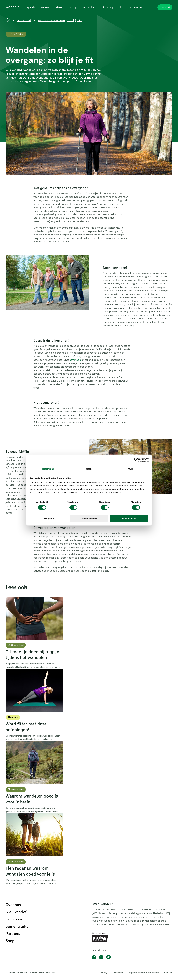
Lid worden (15, 919)
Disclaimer (118, 973)
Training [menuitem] (72, 7)
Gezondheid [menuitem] (89, 7)
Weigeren (49, 519)
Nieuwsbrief (16, 912)
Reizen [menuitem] (58, 7)
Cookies (168, 973)
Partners (13, 934)
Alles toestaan (129, 519)
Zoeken (163, 7)
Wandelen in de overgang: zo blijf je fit (60, 20)
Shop (10, 941)
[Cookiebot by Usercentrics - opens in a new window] (136, 460)
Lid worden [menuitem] (137, 7)
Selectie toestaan (89, 519)
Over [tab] (131, 469)
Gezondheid (24, 20)
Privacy (104, 973)
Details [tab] (89, 469)
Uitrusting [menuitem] (107, 7)
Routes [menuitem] (45, 7)
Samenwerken (18, 927)
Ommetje (75, 360)
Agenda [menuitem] (31, 7)
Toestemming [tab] (47, 469)
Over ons (13, 905)
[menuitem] (13, 7)
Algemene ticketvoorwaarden (144, 973)
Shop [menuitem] (122, 7)
